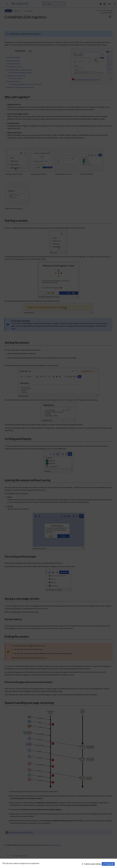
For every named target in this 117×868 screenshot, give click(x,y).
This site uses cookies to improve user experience (21, 863)
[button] (91, 864)
